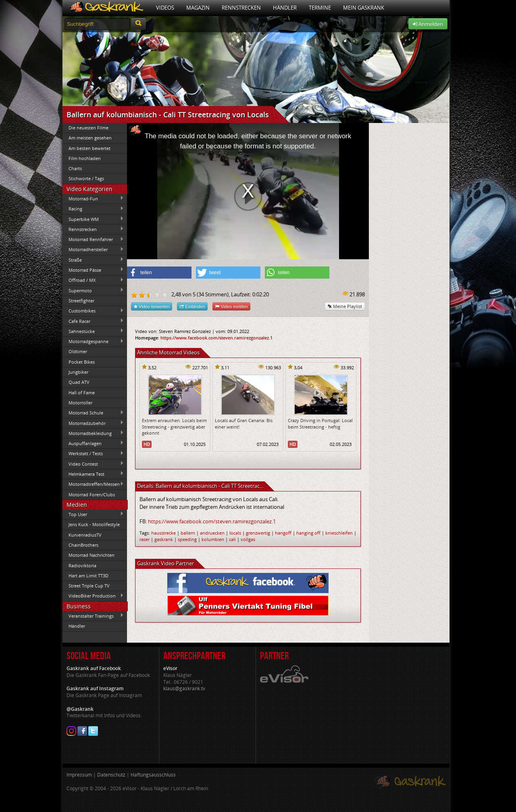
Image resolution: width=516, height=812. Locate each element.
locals (235, 533)
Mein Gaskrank (364, 8)
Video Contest (93, 464)
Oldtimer (78, 351)
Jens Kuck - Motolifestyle (94, 524)
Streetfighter (81, 301)
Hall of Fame (82, 392)
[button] (159, 273)
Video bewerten (152, 306)
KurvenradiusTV (85, 535)
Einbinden (192, 306)
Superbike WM (93, 219)
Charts (75, 168)
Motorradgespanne (93, 341)
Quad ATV (79, 382)
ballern (188, 533)
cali (232, 539)
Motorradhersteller (93, 250)
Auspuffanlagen (93, 443)
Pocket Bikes (82, 362)
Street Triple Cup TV (89, 586)
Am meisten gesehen (90, 138)
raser (145, 539)
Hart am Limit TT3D (88, 576)
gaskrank (164, 539)
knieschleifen (339, 533)
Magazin (198, 8)
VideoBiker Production (93, 596)
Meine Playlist (345, 306)
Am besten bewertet (89, 148)
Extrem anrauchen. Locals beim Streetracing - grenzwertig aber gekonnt (174, 427)
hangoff (283, 533)
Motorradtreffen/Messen (93, 484)
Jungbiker (78, 372)
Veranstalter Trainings (93, 616)
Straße (93, 260)
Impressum (79, 775)
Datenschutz (111, 775)
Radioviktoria (82, 565)
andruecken (212, 533)
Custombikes (93, 311)
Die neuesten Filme (88, 128)
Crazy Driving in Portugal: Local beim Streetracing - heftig (320, 423)
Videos (165, 8)
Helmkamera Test (93, 474)
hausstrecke (163, 533)
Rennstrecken (241, 8)
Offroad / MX (93, 280)
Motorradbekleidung (93, 433)
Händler (285, 8)
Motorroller (80, 403)
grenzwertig (258, 533)
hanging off (308, 533)
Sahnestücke (93, 331)
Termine (320, 8)
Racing (93, 209)
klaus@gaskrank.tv (184, 688)
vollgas (248, 539)
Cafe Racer (93, 321)
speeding (187, 539)
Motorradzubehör (93, 423)
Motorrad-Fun (93, 198)
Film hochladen (85, 158)
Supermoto (93, 290)
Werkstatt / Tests (93, 454)
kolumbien (213, 539)
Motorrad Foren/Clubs (92, 494)
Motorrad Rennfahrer (93, 239)
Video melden (231, 306)
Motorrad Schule (93, 413)
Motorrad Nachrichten (92, 555)
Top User (93, 514)
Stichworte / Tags (86, 178)
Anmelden (428, 24)
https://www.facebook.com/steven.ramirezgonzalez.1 (216, 338)
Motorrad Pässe (93, 270)
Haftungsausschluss (153, 775)
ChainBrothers (83, 545)
